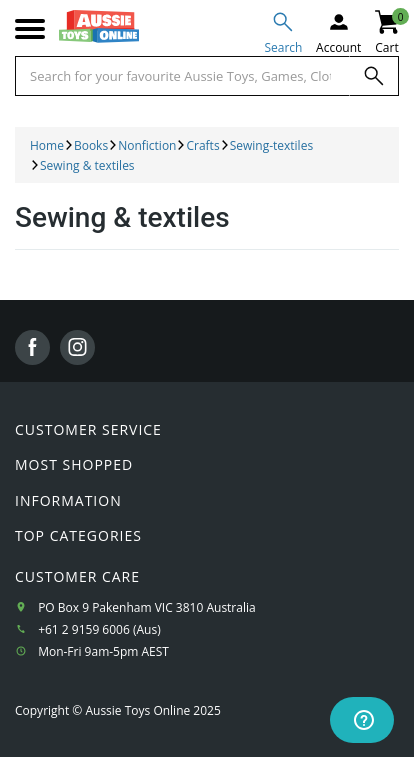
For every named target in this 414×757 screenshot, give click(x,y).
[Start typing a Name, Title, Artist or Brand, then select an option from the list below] (182, 76)
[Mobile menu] (30, 29)
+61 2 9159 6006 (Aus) (99, 629)
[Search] (374, 76)
